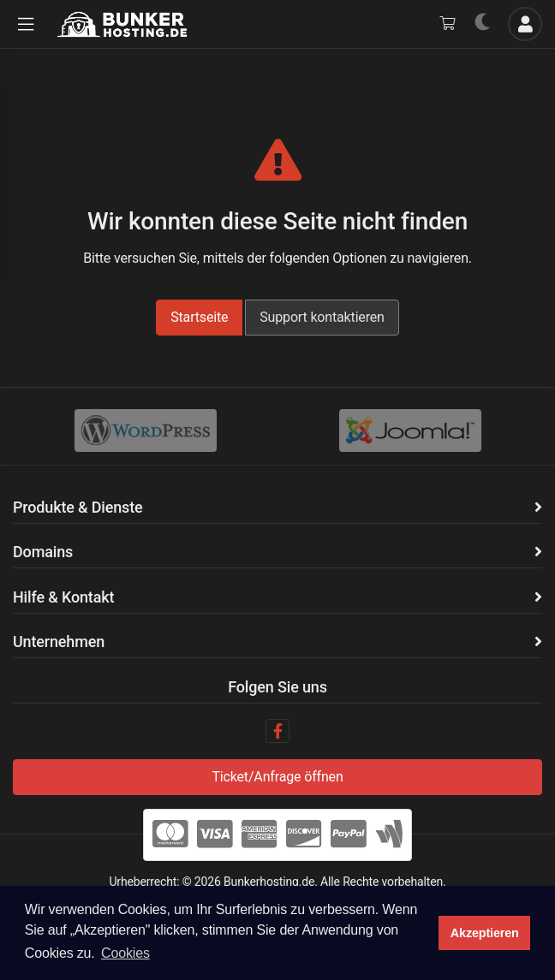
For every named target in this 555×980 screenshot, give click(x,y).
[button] (26, 24)
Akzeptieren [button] (485, 933)
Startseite (199, 317)
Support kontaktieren (322, 317)
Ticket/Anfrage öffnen (277, 777)
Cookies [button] (125, 953)
